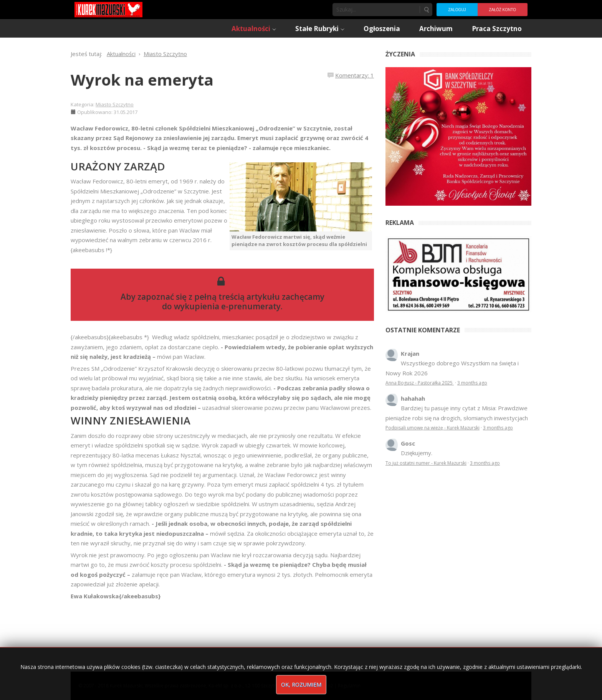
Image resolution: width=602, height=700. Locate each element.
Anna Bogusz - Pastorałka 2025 (420, 383)
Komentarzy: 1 (355, 75)
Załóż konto (503, 10)
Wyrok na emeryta (142, 80)
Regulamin (349, 686)
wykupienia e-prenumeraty (227, 306)
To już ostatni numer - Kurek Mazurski (426, 463)
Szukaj (426, 10)
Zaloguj (457, 10)
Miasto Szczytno (115, 104)
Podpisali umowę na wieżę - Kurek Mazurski (432, 428)
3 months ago (472, 383)
